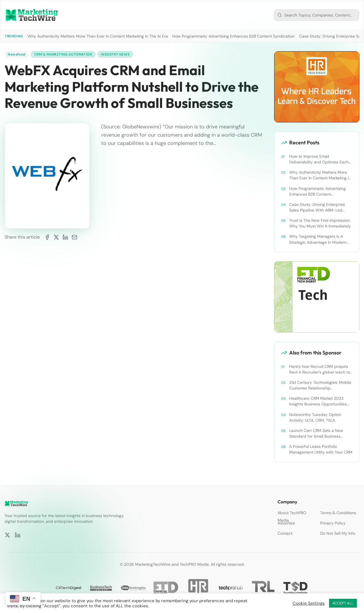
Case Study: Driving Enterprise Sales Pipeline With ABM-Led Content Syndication (317, 207)
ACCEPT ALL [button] (343, 603)
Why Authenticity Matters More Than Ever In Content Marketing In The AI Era (98, 36)
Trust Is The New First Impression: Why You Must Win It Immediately (320, 223)
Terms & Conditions (338, 513)
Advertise (286, 523)
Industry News (115, 54)
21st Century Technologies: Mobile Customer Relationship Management (320, 385)
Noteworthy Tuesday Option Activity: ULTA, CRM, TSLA (315, 417)
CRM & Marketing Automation (63, 54)
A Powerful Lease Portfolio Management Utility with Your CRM (321, 449)
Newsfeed (17, 54)
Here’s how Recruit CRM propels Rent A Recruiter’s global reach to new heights (320, 369)
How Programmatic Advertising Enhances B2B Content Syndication (233, 36)
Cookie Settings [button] (309, 603)
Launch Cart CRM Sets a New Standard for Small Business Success (316, 433)
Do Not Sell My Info (338, 533)
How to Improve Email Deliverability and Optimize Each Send (319, 159)
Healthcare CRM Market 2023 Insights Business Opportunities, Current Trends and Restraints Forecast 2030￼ (318, 401)
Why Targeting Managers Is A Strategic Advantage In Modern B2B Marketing (318, 239)
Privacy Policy (333, 523)
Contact (285, 533)
